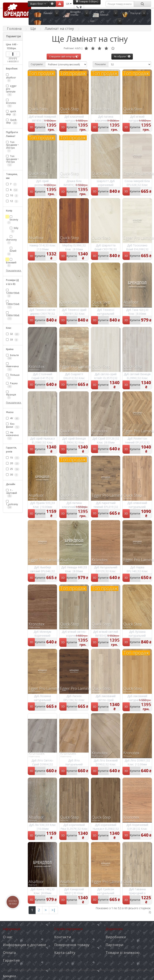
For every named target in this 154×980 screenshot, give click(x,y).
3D (31, 127)
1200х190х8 (13, 293)
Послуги (135, 13)
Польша (13, 376)
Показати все (13, 271)
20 (13, 463)
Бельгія (12, 357)
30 (12, 475)
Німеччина (12, 367)
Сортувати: (37, 64)
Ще (92, 21)
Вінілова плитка (75, 13)
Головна (14, 28)
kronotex (11, 103)
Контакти (63, 937)
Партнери (114, 945)
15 (13, 458)
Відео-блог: (38, 4)
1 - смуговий (11, 493)
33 (12, 340)
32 (13, 334)
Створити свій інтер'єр (64, 56)
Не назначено (12, 435)
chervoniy (11, 240)
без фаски (13, 425)
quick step (11, 113)
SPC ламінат (104, 13)
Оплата (9, 952)
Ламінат (48, 13)
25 (13, 469)
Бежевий (11, 263)
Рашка (12, 385)
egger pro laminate (11, 90)
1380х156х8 (13, 304)
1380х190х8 (13, 316)
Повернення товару (72, 945)
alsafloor (11, 78)
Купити (40, 127)
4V (13, 418)
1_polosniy (12, 504)
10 (12, 196)
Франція (11, 395)
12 (12, 201)
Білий (12, 251)
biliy (14, 229)
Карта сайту (65, 952)
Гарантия (11, 960)
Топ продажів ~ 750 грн (12, 160)
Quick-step (12, 121)
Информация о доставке (24, 945)
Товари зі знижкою (123, 952)
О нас (8, 937)
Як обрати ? (122, 56)
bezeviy (13, 220)
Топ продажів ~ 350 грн (12, 146)
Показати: (101, 64)
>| (53, 910)
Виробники (116, 937)
